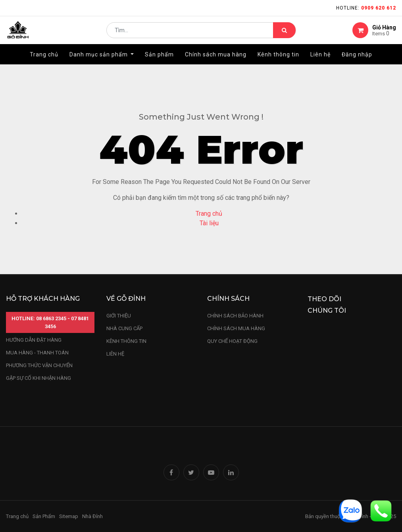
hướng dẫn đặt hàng (34, 340)
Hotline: (366, 8)
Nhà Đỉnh (93, 516)
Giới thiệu (119, 316)
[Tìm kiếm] (284, 34)
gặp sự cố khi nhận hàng (38, 378)
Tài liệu (209, 223)
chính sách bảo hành (235, 316)
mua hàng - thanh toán (37, 353)
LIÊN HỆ (115, 354)
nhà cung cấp (124, 328)
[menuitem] (44, 62)
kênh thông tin (126, 341)
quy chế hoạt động (232, 341)
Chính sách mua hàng (236, 328)
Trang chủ (209, 214)
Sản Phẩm (44, 516)
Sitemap (69, 516)
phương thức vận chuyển (39, 365)
